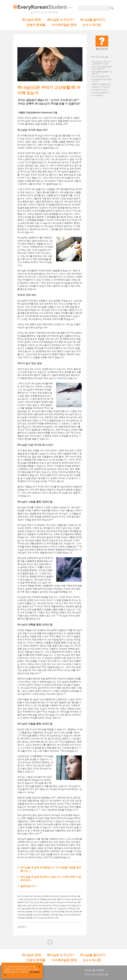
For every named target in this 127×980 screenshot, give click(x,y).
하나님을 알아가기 (93, 20)
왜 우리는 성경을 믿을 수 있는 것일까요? (102, 68)
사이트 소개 (89, 974)
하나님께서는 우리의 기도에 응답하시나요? (102, 63)
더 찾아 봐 (24, 972)
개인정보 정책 (102, 974)
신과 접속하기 (98, 95)
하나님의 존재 (31, 20)
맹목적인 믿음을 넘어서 (102, 84)
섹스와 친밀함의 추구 (101, 76)
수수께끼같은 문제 (64, 25)
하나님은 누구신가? (100, 90)
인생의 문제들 (36, 25)
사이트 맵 (90, 970)
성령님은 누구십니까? (101, 87)
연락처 (100, 970)
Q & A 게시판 (92, 25)
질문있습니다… (29, 886)
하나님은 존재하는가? (101, 93)
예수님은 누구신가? (60, 20)
